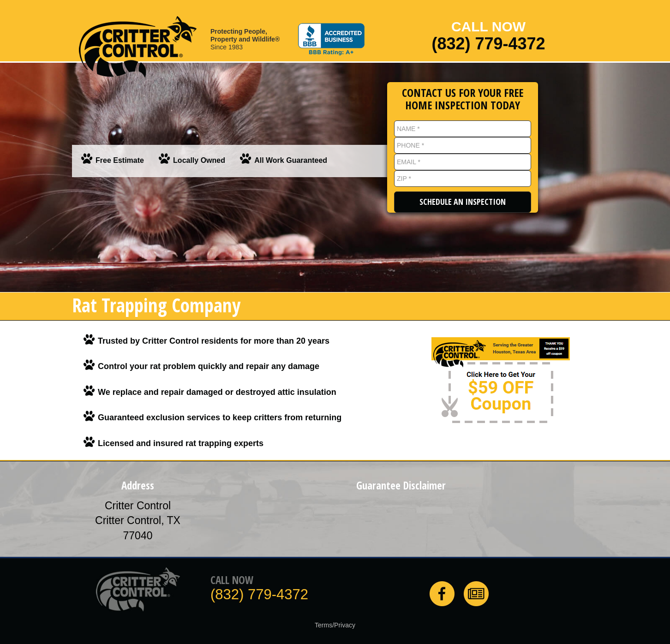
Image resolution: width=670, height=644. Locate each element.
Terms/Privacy (335, 625)
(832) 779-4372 (488, 44)
